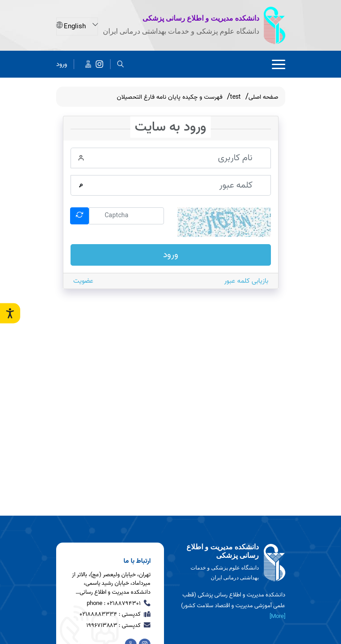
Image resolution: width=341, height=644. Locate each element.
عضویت (83, 281)
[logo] (231, 563)
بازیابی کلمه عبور (246, 281)
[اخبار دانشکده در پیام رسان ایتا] (88, 64)
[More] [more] (277, 616)
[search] (121, 64)
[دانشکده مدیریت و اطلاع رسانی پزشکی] (100, 64)
